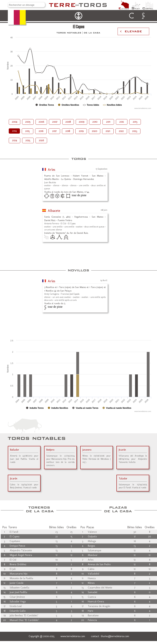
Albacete (54, 211)
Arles (52, 170)
